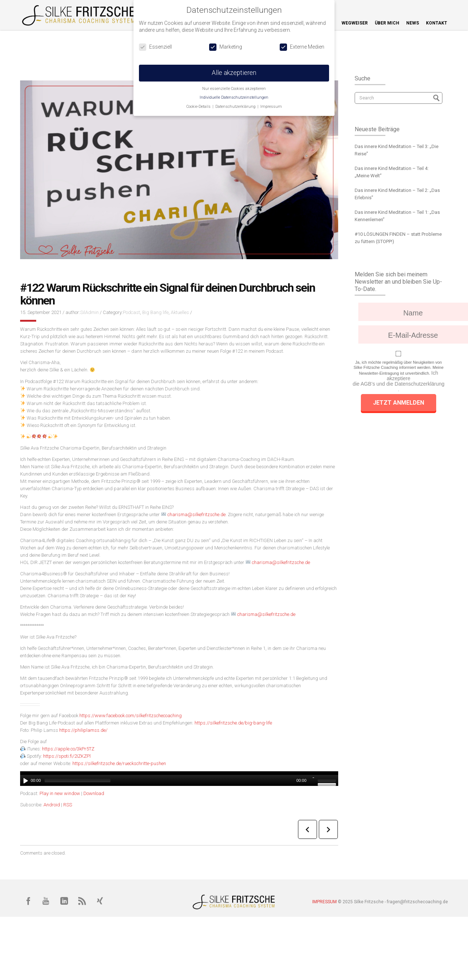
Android (52, 805)
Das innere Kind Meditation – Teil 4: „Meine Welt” (392, 172)
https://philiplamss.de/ (83, 730)
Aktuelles (180, 312)
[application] (179, 779)
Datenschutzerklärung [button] (236, 107)
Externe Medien (302, 47)
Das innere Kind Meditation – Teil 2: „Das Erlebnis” (397, 194)
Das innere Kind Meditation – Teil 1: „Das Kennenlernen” (397, 216)
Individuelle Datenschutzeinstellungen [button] (234, 97)
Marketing (226, 47)
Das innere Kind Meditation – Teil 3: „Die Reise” (397, 150)
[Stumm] (313, 780)
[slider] (78, 780)
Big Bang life (155, 312)
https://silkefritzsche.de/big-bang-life (233, 723)
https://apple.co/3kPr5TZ (68, 749)
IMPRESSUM (324, 902)
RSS (68, 805)
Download (94, 793)
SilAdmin (89, 312)
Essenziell (155, 47)
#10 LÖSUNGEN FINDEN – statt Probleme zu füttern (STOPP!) (398, 238)
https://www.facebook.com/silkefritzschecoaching (131, 716)
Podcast (131, 312)
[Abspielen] (25, 780)
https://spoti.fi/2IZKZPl (67, 756)
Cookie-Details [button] (199, 107)
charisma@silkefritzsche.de (197, 514)
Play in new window (60, 793)
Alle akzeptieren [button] (234, 73)
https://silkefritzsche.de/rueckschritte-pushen (119, 763)
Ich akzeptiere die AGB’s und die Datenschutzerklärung (398, 379)
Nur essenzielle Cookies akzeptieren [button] (234, 89)
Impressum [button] (271, 107)
